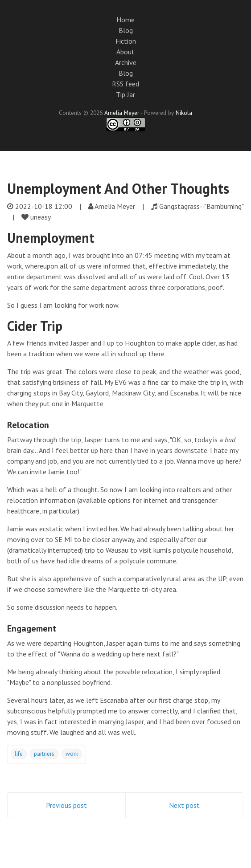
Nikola (184, 113)
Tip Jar (125, 94)
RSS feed (125, 84)
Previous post (66, 805)
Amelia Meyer (122, 113)
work (72, 754)
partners (44, 754)
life (19, 754)
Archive (126, 62)
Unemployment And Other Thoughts (118, 188)
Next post (184, 805)
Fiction (126, 41)
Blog (126, 30)
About (125, 52)
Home (125, 20)
